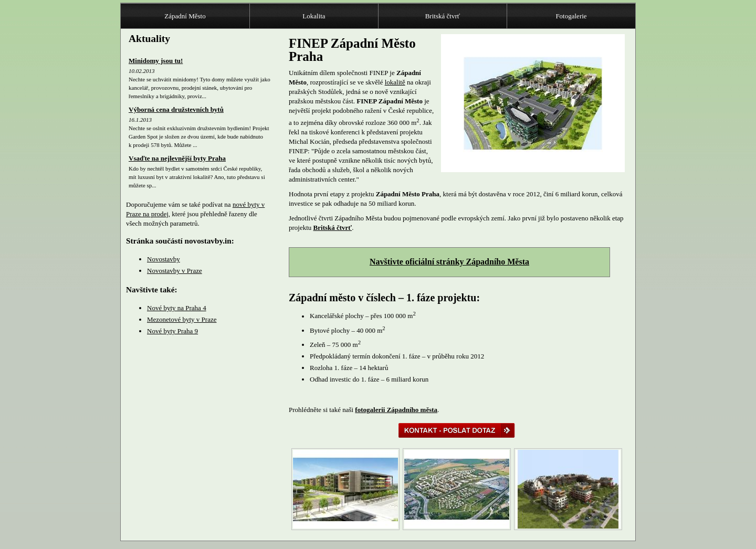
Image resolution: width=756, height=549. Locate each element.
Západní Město (185, 16)
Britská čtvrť (443, 16)
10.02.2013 (142, 71)
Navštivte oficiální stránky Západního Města (449, 262)
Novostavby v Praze (175, 271)
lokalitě (395, 82)
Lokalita (314, 16)
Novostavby (164, 259)
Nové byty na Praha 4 (177, 308)
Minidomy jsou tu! (156, 61)
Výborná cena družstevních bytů (176, 109)
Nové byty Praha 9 (172, 331)
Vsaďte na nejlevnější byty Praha (177, 158)
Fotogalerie (571, 16)
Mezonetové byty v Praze (182, 319)
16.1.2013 (140, 120)
